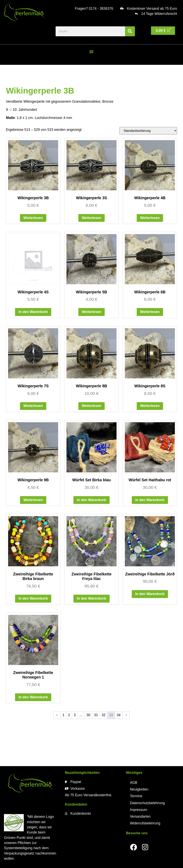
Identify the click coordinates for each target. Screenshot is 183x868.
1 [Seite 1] (64, 715)
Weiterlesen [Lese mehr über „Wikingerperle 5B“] (91, 312)
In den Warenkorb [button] (33, 312)
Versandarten (140, 816)
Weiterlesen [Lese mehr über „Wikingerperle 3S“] (91, 218)
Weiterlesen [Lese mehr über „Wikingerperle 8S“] (150, 406)
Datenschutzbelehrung (147, 803)
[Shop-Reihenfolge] (148, 131)
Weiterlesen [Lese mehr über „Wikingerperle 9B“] (33, 500)
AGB (134, 783)
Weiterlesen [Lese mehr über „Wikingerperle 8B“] (91, 406)
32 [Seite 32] (103, 715)
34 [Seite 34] (119, 715)
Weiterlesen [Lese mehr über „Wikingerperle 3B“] (33, 218)
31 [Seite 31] (96, 715)
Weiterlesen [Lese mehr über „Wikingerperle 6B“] (150, 312)
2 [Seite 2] (69, 715)
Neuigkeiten (139, 789)
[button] (91, 52)
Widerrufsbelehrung (145, 823)
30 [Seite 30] (88, 715)
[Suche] (130, 31)
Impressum (139, 810)
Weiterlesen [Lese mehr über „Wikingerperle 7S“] (33, 406)
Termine (136, 796)
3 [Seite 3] (75, 715)
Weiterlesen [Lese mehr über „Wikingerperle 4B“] (150, 218)
